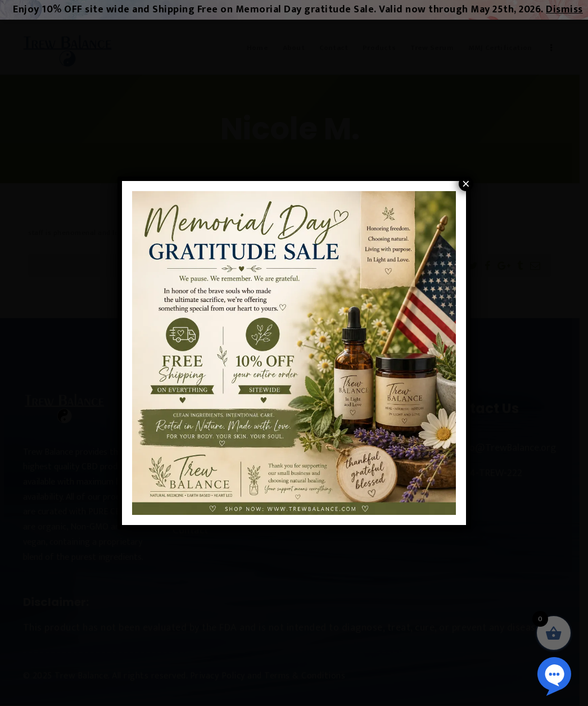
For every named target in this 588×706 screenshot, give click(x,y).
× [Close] (466, 184)
